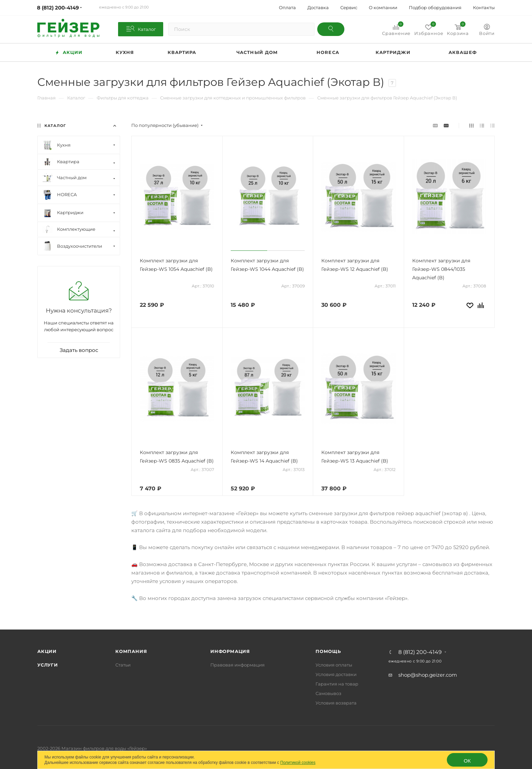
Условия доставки (336, 674)
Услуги (48, 665)
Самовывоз (328, 693)
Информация (230, 651)
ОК (467, 761)
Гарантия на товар (337, 684)
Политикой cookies (298, 763)
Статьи (123, 665)
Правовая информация (237, 665)
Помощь (328, 651)
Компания (131, 651)
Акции (47, 651)
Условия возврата (336, 703)
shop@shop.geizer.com (428, 675)
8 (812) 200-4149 (420, 652)
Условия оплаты (334, 665)
